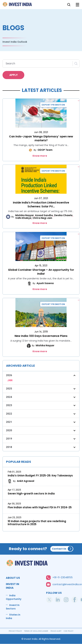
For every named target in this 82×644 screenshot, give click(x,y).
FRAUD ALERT (56, 631)
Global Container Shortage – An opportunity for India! (41, 272)
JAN (10, 380)
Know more (40, 156)
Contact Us (59, 549)
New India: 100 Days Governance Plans (41, 336)
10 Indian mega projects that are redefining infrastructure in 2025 (37, 523)
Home (18, 5)
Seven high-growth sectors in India (31, 494)
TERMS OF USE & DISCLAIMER (36, 631)
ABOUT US (13, 578)
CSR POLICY (69, 631)
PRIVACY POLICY (15, 631)
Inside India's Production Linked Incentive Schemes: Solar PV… (41, 204)
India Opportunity (14, 597)
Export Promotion (53, 105)
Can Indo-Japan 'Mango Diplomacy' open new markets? (41, 138)
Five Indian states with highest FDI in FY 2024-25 (40, 507)
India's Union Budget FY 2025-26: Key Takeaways (40, 476)
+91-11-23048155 (63, 577)
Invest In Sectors (13, 607)
